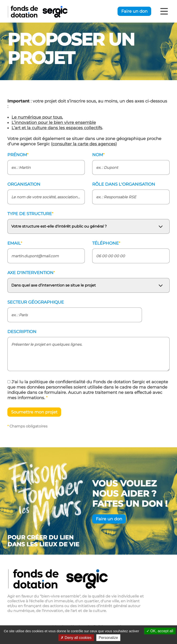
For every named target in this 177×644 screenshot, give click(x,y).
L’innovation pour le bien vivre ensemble (54, 123)
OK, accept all (160, 631)
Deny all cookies (76, 638)
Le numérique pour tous (37, 117)
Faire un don (134, 11)
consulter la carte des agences (84, 144)
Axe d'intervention (31, 273)
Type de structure (30, 214)
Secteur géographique (36, 302)
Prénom (18, 155)
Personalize (108, 638)
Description (22, 332)
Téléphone (106, 243)
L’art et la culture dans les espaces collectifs (57, 128)
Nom (98, 155)
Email (15, 243)
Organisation (24, 184)
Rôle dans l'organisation (124, 184)
